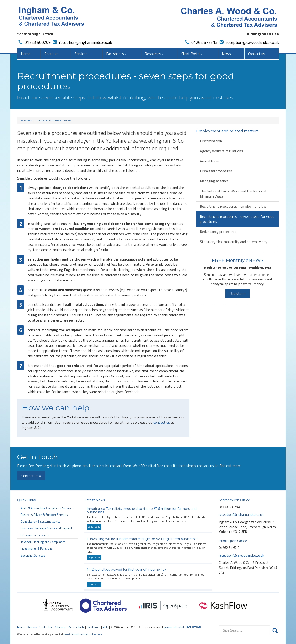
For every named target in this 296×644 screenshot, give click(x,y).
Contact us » (31, 476)
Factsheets (116, 54)
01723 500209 (34, 42)
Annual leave (209, 161)
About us (51, 54)
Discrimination (211, 141)
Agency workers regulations (221, 151)
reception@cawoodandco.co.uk (249, 42)
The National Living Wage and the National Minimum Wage (233, 194)
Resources (154, 54)
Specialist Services (33, 555)
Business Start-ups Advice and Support (46, 528)
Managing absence (214, 181)
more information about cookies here (82, 634)
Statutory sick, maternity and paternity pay (234, 242)
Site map (61, 627)
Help (106, 627)
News (228, 54)
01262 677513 (201, 42)
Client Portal (192, 54)
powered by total (183, 627)
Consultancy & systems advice (40, 521)
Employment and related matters (54, 120)
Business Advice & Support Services (44, 515)
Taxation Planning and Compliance (43, 542)
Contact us (257, 54)
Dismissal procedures (216, 171)
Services (82, 54)
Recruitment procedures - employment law (233, 206)
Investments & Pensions (37, 548)
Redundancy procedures (218, 232)
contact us (162, 422)
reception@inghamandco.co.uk (82, 42)
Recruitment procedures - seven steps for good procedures (237, 219)
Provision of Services (35, 535)
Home (26, 54)
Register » (238, 293)
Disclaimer (94, 627)
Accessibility (76, 627)
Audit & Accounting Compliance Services (47, 508)
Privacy (32, 627)
